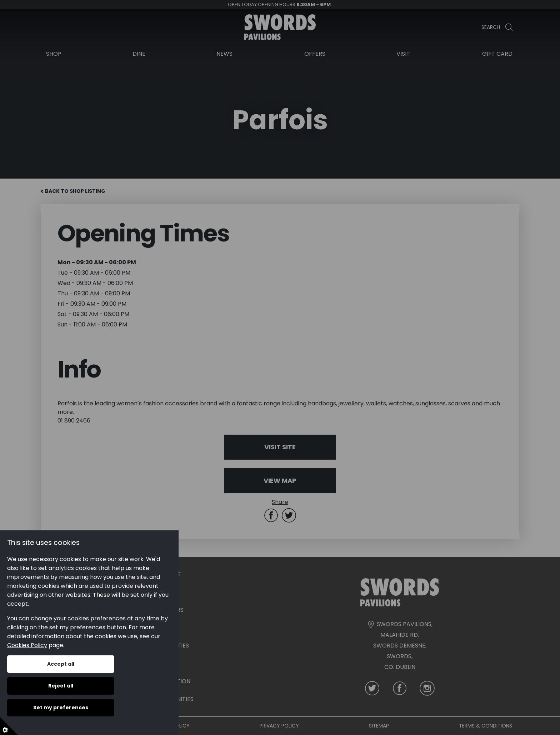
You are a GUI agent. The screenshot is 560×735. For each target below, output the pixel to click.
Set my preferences (61, 707)
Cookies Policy (27, 645)
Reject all (61, 686)
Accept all (61, 664)
